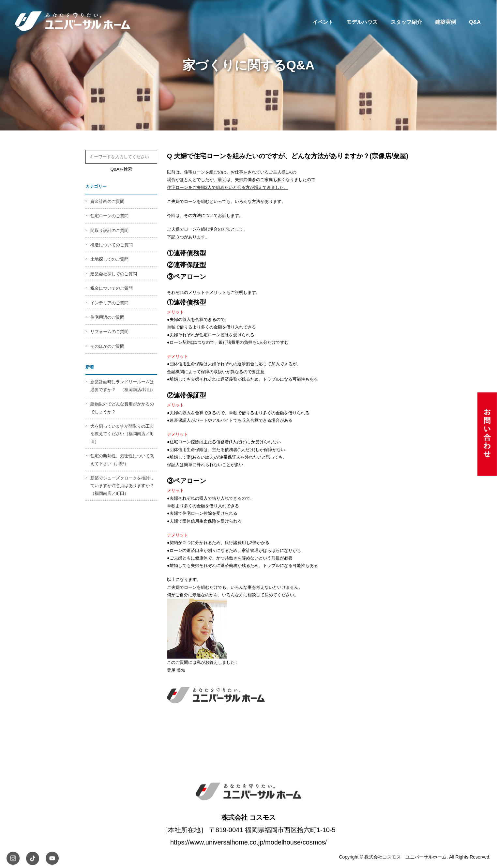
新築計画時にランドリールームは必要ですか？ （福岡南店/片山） (123, 386)
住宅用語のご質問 (107, 317)
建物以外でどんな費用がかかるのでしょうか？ (122, 408)
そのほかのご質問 (107, 346)
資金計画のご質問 (107, 201)
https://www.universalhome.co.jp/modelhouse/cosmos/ (248, 842)
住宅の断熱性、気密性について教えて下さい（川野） (122, 460)
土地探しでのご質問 (109, 259)
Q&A (475, 22)
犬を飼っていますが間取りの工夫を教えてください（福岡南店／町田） (122, 434)
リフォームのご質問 (109, 332)
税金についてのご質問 (112, 288)
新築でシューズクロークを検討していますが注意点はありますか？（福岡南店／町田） (122, 486)
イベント (323, 22)
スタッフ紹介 (406, 22)
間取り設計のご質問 (109, 230)
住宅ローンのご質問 (109, 216)
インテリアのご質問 (109, 303)
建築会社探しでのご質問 (114, 274)
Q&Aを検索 (121, 169)
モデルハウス (362, 22)
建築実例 (445, 22)
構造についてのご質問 (112, 245)
